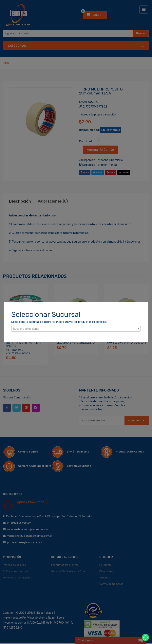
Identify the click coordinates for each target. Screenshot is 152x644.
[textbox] (76, 329)
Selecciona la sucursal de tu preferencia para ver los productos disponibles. (59, 322)
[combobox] (76, 329)
